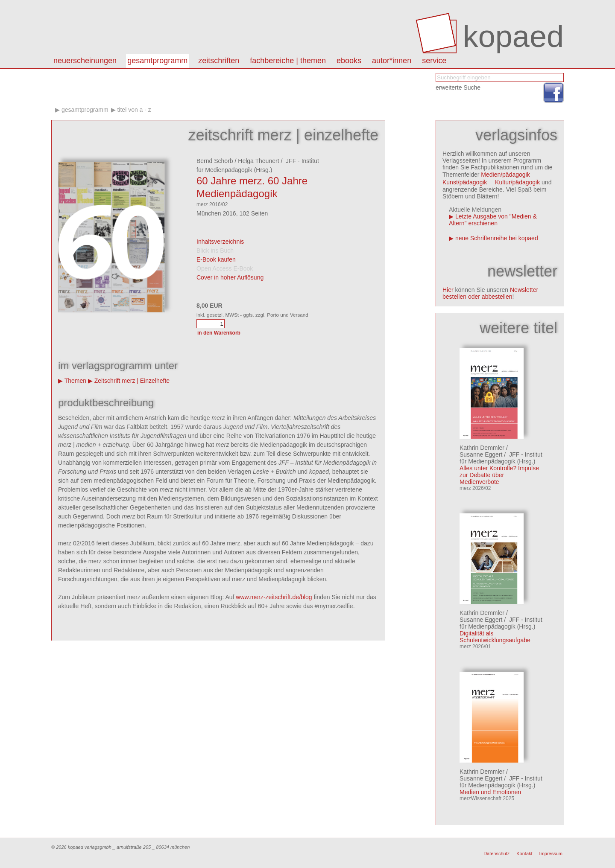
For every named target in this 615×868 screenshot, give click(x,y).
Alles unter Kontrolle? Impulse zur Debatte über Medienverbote (499, 475)
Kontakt (524, 853)
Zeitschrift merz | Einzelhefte (132, 381)
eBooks (349, 61)
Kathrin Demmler (482, 448)
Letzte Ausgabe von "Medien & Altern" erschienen (493, 220)
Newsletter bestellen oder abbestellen (490, 293)
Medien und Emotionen (490, 792)
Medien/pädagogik (505, 175)
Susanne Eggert (481, 454)
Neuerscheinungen (85, 61)
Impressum (551, 853)
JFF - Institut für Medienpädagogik (501, 458)
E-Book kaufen (216, 259)
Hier (448, 290)
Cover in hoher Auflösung (230, 277)
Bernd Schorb (215, 161)
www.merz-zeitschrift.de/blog (274, 597)
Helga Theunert (258, 161)
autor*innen (392, 61)
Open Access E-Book (225, 268)
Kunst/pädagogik (465, 182)
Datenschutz (496, 853)
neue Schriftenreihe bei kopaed (497, 238)
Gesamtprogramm (157, 61)
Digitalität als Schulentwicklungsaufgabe (495, 637)
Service (434, 61)
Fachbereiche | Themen (288, 61)
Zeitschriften (219, 61)
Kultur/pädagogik (517, 182)
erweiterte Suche (458, 87)
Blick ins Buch (215, 250)
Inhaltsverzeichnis (220, 242)
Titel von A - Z (134, 110)
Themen (75, 381)
